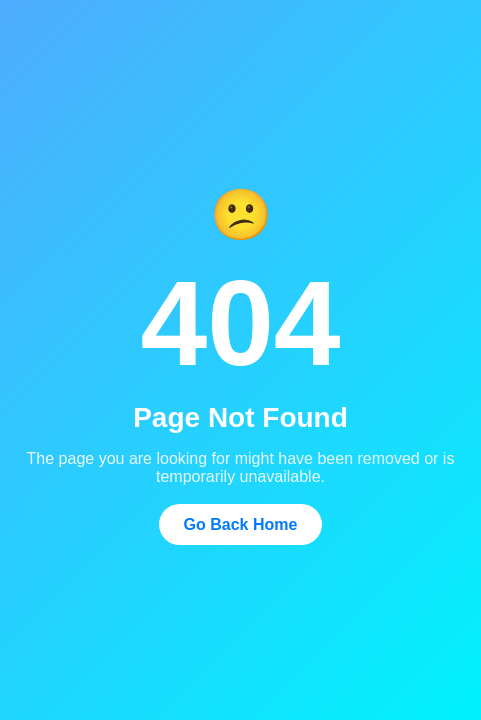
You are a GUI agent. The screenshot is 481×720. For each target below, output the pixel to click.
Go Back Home (241, 524)
